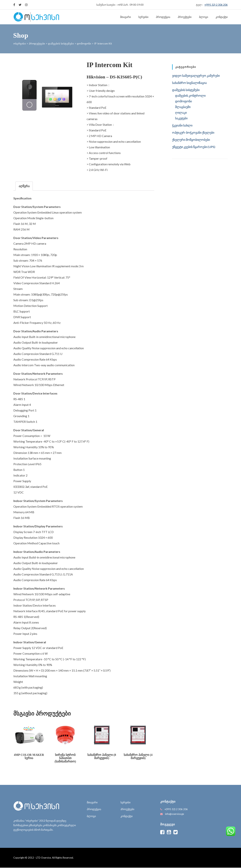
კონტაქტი (222, 17)
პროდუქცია (163, 17)
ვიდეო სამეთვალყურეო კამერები (196, 75)
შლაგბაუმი (183, 107)
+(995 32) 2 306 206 (216, 5)
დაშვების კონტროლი (190, 95)
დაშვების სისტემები (186, 90)
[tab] (24, 186)
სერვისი (143, 17)
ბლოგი (204, 17)
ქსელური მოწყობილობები (191, 140)
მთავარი (125, 17)
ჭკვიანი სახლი (182, 125)
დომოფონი (183, 101)
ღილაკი (181, 112)
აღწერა (24, 186)
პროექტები (185, 17)
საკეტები (181, 118)
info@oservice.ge (175, 814)
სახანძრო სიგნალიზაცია (189, 83)
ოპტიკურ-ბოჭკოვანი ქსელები (193, 132)
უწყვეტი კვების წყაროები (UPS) (194, 147)
